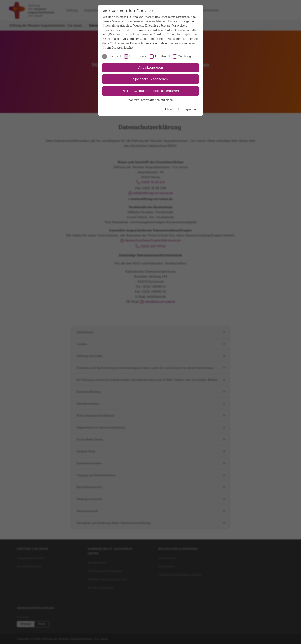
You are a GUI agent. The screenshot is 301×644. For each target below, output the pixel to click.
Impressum (191, 109)
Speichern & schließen (150, 79)
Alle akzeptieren (151, 68)
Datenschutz (172, 109)
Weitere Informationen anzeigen (150, 100)
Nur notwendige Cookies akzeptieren (151, 91)
